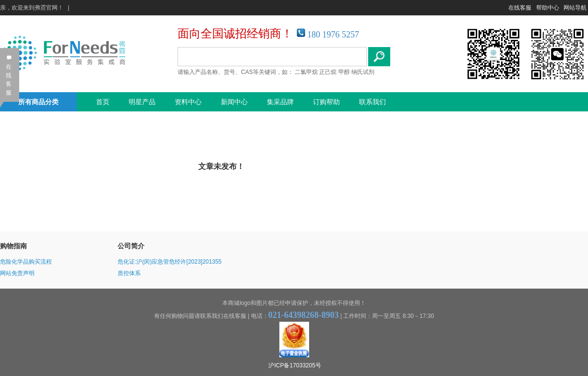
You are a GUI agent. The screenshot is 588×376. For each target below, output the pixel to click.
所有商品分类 (38, 102)
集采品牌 (280, 102)
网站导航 (575, 8)
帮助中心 (548, 8)
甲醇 (344, 72)
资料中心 (188, 102)
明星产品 (142, 102)
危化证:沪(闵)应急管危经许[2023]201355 (170, 262)
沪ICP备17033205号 (294, 365)
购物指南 (13, 246)
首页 (103, 102)
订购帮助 (326, 102)
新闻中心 (234, 102)
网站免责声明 (17, 273)
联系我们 (372, 102)
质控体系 (129, 273)
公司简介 (131, 246)
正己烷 (328, 72)
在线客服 (520, 8)
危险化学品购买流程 (26, 262)
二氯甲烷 (306, 72)
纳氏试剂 (363, 72)
